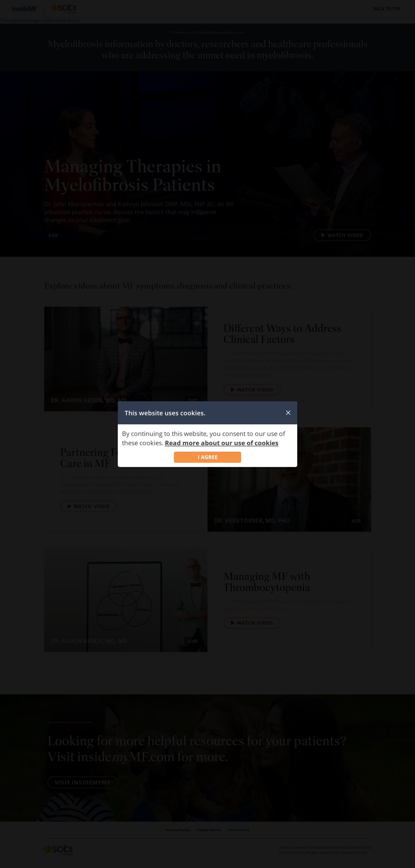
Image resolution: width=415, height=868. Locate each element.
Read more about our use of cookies (222, 443)
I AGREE (208, 457)
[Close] (288, 413)
